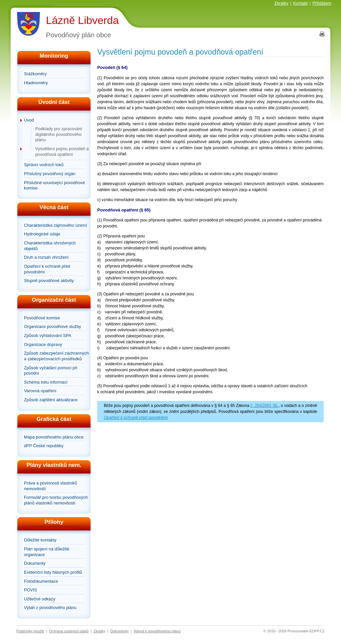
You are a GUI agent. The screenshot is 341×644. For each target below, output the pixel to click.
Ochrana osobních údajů (69, 631)
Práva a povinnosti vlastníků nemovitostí (50, 486)
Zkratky (281, 3)
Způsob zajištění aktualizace (51, 400)
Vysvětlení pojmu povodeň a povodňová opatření (62, 152)
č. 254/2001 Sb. (264, 406)
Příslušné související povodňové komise (54, 185)
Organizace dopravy (43, 344)
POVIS (30, 590)
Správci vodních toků (44, 165)
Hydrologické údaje (42, 234)
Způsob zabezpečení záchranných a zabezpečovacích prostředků (56, 356)
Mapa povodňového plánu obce (54, 437)
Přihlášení (322, 3)
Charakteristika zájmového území (55, 225)
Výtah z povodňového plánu (50, 608)
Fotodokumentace (41, 581)
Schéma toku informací (46, 382)
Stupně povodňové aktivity (49, 281)
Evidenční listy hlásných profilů (53, 572)
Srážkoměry (35, 74)
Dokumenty (35, 563)
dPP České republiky (44, 446)
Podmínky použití (30, 631)
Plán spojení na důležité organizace (47, 552)
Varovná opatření (40, 391)
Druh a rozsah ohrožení (46, 257)
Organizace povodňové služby (52, 326)
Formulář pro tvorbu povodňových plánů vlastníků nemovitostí (56, 500)
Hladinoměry (36, 83)
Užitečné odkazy (40, 599)
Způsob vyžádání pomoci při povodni (51, 371)
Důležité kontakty (40, 540)
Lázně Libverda (82, 20)
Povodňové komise (42, 318)
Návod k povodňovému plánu (157, 631)
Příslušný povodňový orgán (50, 174)
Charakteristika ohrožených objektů (50, 246)
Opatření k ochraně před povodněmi (47, 269)
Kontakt (300, 3)
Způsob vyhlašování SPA (48, 335)
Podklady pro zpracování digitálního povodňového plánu (59, 134)
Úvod (29, 120)
